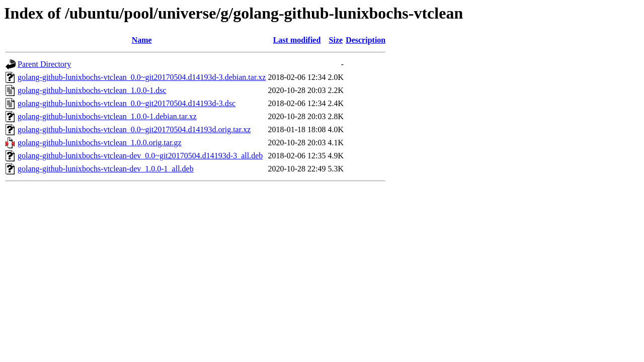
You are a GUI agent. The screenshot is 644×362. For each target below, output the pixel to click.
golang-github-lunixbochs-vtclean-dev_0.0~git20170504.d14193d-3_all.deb (140, 156)
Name (142, 40)
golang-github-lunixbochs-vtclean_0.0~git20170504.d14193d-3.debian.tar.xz (142, 77)
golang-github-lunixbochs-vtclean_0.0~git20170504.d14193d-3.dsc (127, 103)
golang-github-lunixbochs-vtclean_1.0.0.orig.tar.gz (100, 143)
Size (336, 40)
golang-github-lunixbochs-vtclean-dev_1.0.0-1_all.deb (106, 169)
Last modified (297, 40)
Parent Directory (44, 64)
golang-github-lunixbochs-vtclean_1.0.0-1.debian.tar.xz (107, 116)
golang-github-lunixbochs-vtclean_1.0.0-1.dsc (92, 90)
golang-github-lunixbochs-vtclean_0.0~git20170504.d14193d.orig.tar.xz (134, 129)
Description (366, 40)
